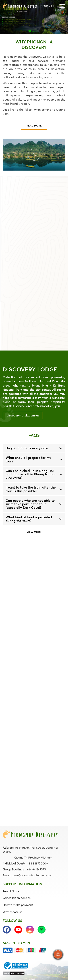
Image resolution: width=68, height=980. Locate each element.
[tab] (34, 448)
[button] (34, 448)
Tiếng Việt (47, 6)
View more (34, 532)
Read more (34, 126)
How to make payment (18, 905)
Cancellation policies (17, 898)
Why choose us (13, 912)
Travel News (11, 891)
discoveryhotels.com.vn (23, 415)
